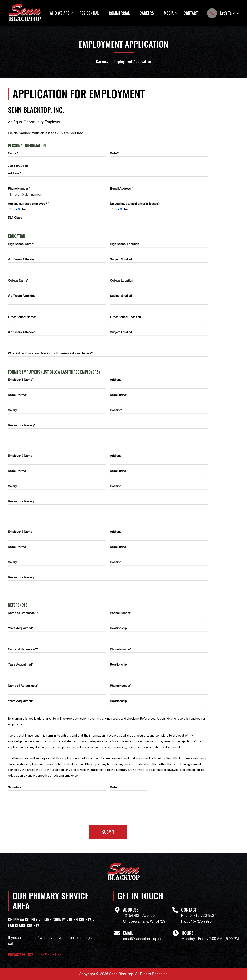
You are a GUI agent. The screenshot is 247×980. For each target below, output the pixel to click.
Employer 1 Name (20, 380)
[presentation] (108, 813)
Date (114, 153)
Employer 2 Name (20, 456)
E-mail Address (121, 189)
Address (15, 173)
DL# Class (15, 218)
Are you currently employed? (28, 204)
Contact (191, 13)
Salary (12, 410)
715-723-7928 (200, 921)
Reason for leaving (21, 425)
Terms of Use (50, 955)
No (24, 209)
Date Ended (118, 395)
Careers (147, 13)
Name (13, 153)
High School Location (124, 244)
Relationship (118, 628)
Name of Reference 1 (23, 613)
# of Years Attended (22, 259)
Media (169, 13)
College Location (121, 280)
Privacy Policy (21, 955)
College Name (18, 280)
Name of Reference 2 (23, 649)
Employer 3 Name (20, 532)
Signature (15, 787)
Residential (89, 13)
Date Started (17, 395)
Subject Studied (121, 259)
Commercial (119, 13)
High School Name (21, 244)
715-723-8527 (205, 915)
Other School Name (22, 317)
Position (116, 410)
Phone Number (19, 189)
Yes (15, 209)
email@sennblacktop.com (144, 939)
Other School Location (125, 317)
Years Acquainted (20, 628)
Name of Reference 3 (23, 686)
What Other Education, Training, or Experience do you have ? (50, 353)
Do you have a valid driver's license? (136, 204)
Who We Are (59, 13)
